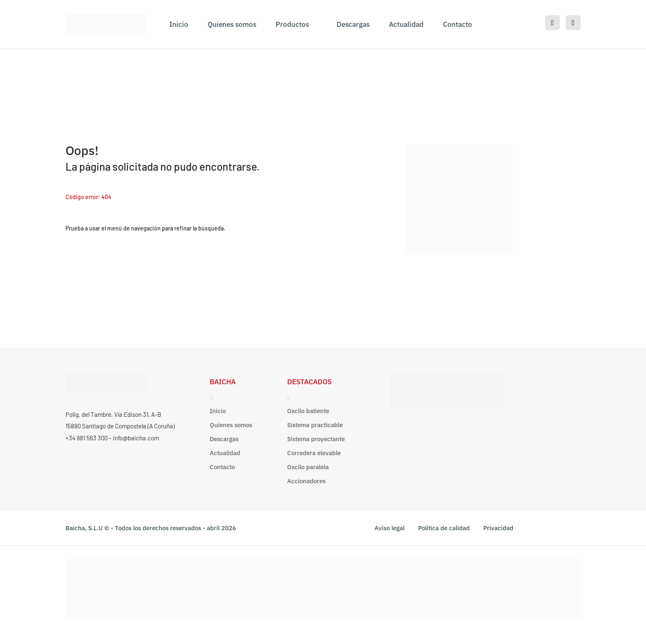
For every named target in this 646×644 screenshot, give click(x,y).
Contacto (458, 24)
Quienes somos (232, 24)
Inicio (179, 24)
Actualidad (406, 24)
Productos (292, 24)
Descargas (353, 24)
